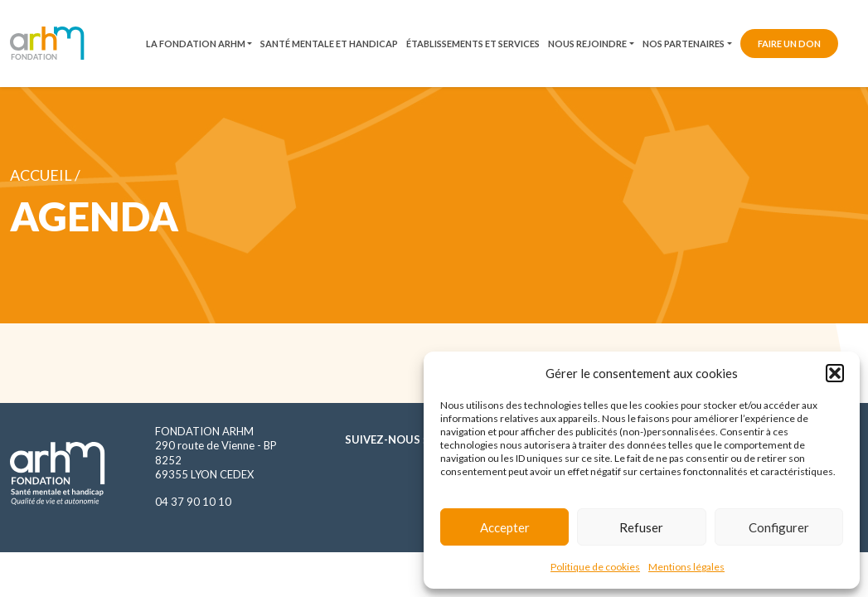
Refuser (641, 527)
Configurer (779, 527)
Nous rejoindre (587, 44)
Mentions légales (686, 567)
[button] (835, 373)
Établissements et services (473, 44)
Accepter (505, 527)
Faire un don (789, 44)
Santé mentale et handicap (329, 44)
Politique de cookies (595, 567)
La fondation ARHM (196, 44)
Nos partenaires (684, 44)
